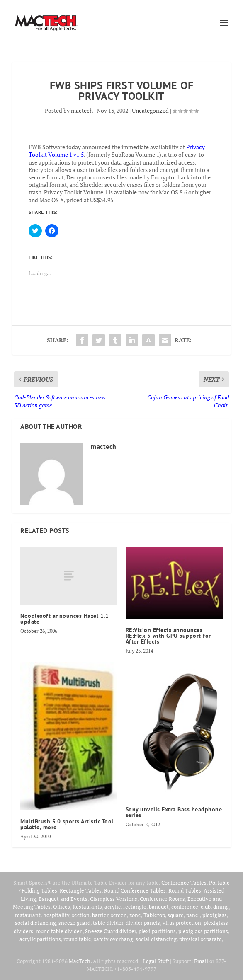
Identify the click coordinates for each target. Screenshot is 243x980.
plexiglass (215, 915)
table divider (108, 923)
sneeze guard (74, 923)
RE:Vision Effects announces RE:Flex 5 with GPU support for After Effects (168, 636)
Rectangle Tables (81, 890)
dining (221, 907)
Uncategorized (150, 110)
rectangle (135, 907)
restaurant (28, 915)
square (176, 915)
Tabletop (154, 915)
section (81, 915)
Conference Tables (184, 883)
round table (77, 939)
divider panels (143, 923)
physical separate (200, 939)
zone (135, 915)
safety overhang (113, 939)
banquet (159, 907)
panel (193, 915)
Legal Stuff (156, 961)
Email (201, 961)
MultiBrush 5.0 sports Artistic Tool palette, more (67, 824)
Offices (62, 907)
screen (119, 915)
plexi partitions (157, 931)
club (206, 907)
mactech (82, 110)
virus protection (182, 923)
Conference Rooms (162, 899)
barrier (100, 915)
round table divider (59, 931)
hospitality (56, 915)
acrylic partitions (40, 939)
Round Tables (185, 890)
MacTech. (80, 961)
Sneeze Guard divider (111, 931)
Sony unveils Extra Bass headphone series (174, 812)
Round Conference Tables (135, 890)
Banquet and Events (63, 899)
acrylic (113, 907)
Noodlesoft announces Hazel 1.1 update (64, 619)
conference (185, 907)
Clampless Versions (114, 899)
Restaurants (87, 907)
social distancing (35, 923)
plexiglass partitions (203, 931)
